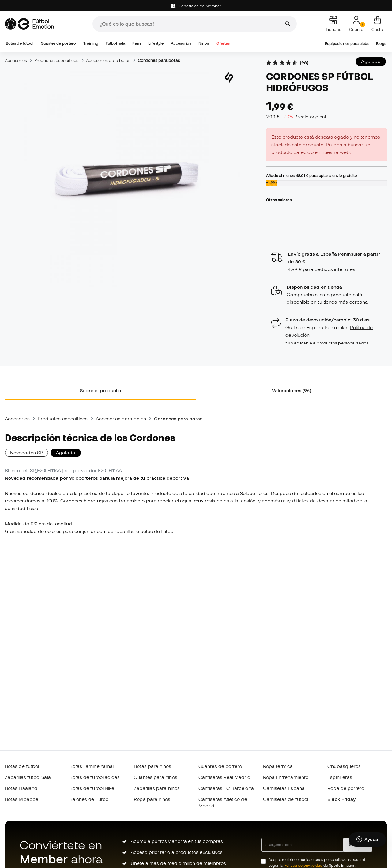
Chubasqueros (344, 766)
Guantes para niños (155, 777)
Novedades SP (26, 453)
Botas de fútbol (20, 43)
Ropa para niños (152, 799)
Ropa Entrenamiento (286, 777)
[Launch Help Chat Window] (367, 840)
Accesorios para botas (108, 60)
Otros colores (279, 200)
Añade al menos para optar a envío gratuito (311, 175)
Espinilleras (340, 777)
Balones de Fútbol (89, 799)
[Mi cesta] (377, 24)
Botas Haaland (21, 788)
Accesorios (181, 43)
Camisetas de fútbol (286, 799)
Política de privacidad (303, 865)
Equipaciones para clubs (347, 44)
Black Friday (341, 799)
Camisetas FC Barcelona (226, 788)
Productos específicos (57, 60)
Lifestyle (156, 43)
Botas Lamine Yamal (92, 766)
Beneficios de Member (196, 6)
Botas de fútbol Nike (92, 788)
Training (91, 43)
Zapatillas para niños (157, 788)
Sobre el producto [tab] (100, 390)
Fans (137, 43)
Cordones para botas (159, 60)
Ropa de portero (346, 788)
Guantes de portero (58, 43)
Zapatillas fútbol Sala (28, 777)
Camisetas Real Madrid (224, 777)
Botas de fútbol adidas (95, 777)
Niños (204, 43)
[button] (327, 295)
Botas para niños (153, 766)
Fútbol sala (115, 43)
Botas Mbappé (22, 799)
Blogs (381, 44)
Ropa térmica (278, 766)
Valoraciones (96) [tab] (292, 390)
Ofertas (223, 43)
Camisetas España (284, 788)
